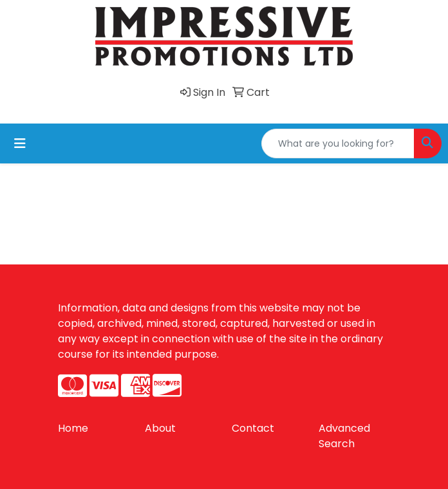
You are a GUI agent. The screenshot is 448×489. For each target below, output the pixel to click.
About (160, 428)
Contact (253, 428)
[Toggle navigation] (20, 143)
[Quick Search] (338, 143)
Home (73, 428)
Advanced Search (344, 436)
